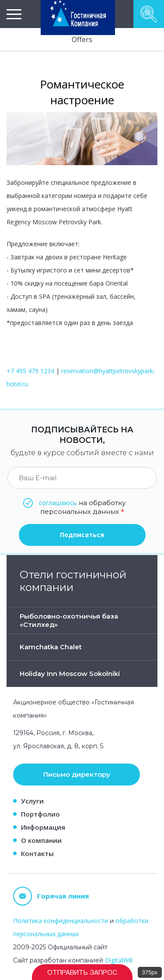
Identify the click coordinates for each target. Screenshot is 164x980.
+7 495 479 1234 (30, 371)
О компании (41, 840)
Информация (43, 827)
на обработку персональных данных (82, 507)
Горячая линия (51, 896)
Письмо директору (77, 774)
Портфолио (40, 814)
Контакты (37, 853)
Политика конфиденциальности (61, 921)
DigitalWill (119, 960)
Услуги (32, 801)
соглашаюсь (58, 502)
